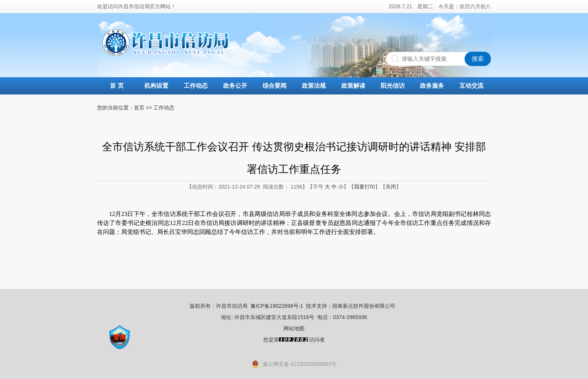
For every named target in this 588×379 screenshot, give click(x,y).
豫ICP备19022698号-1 (277, 306)
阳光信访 (393, 86)
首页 (139, 108)
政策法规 (314, 86)
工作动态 (196, 86)
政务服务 (432, 86)
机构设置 (156, 86)
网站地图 (294, 328)
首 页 (117, 86)
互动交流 (471, 86)
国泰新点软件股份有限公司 (364, 306)
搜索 (478, 59)
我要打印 (364, 187)
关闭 (391, 187)
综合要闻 (274, 86)
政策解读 (353, 86)
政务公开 (235, 86)
